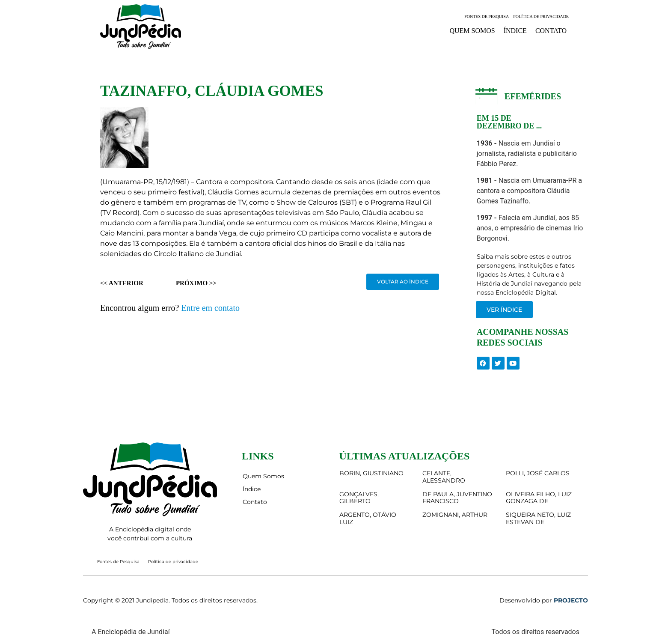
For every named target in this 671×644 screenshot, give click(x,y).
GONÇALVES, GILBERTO (359, 498)
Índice (515, 31)
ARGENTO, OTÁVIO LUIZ (368, 518)
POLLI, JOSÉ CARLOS (538, 473)
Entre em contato (210, 308)
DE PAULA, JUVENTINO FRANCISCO (457, 498)
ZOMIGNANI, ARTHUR (455, 515)
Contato (551, 31)
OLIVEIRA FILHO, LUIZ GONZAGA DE (539, 498)
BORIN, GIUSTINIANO (371, 473)
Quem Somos (472, 31)
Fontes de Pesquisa (487, 16)
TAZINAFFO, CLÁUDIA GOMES (212, 91)
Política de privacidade (541, 16)
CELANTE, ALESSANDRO (444, 477)
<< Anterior (122, 283)
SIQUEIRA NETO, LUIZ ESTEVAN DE (538, 518)
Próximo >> (196, 283)
